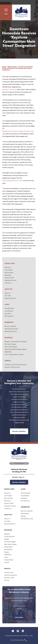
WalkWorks (8, 352)
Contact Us (8, 283)
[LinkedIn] (23, 631)
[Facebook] (13, 631)
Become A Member (19, 431)
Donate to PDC (9, 278)
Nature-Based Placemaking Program (16, 349)
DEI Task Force (9, 316)
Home (4, 67)
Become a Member (11, 326)
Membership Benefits (11, 329)
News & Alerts (9, 273)
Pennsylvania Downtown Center (12, 181)
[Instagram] (18, 631)
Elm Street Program (10, 344)
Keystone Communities (10, 89)
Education (8, 313)
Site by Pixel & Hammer (19, 640)
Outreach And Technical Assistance (16, 365)
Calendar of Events (11, 280)
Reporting (8, 275)
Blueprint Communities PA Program (16, 341)
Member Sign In (19, 477)
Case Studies (9, 270)
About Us (8, 293)
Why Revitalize (9, 308)
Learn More (19, 617)
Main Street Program (11, 347)
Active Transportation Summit (14, 354)
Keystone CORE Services (12, 367)
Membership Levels (11, 331)
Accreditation (9, 311)
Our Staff (8, 296)
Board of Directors (10, 298)
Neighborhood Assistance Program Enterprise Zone (18, 131)
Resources (8, 267)
